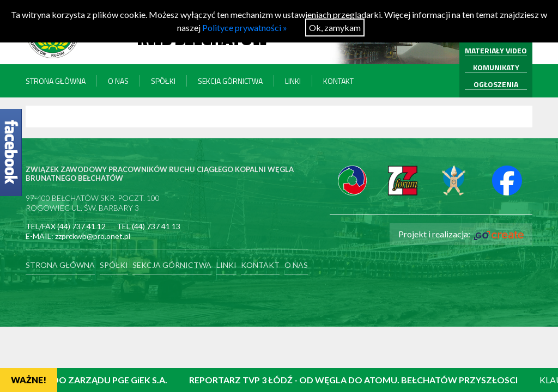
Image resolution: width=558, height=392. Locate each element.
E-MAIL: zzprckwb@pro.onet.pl (78, 236)
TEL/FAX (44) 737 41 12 (66, 226)
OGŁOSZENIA (496, 84)
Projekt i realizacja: (461, 234)
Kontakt (338, 81)
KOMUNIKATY (496, 67)
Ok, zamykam (335, 27)
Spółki (163, 81)
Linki (293, 81)
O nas (118, 81)
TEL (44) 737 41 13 (148, 226)
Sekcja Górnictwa (230, 81)
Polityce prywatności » (245, 27)
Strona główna (56, 81)
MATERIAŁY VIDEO (496, 50)
